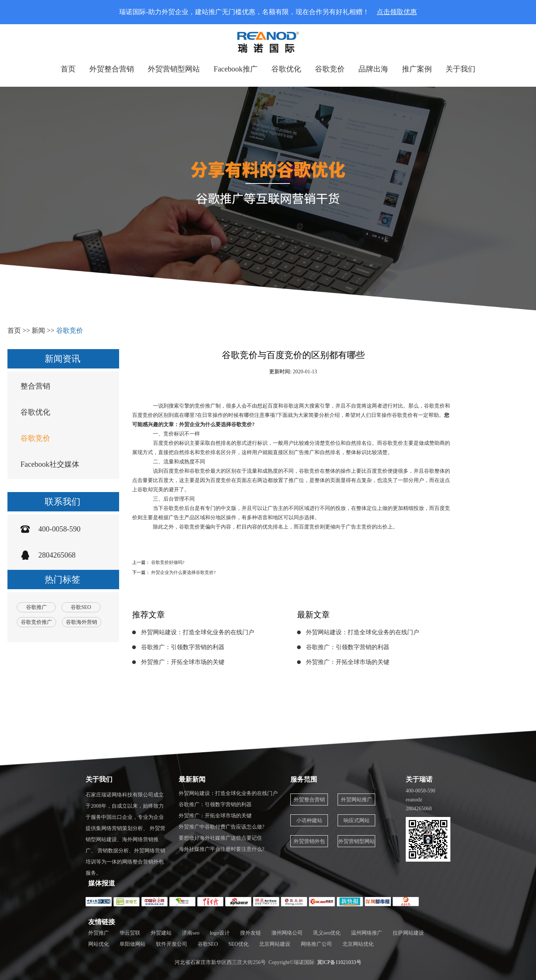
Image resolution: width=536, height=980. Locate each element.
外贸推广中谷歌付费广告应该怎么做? (221, 827)
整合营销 (35, 386)
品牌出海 (373, 69)
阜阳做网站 (133, 944)
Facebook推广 (236, 69)
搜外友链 (251, 933)
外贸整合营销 (112, 69)
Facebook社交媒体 (50, 464)
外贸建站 (161, 933)
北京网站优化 (358, 944)
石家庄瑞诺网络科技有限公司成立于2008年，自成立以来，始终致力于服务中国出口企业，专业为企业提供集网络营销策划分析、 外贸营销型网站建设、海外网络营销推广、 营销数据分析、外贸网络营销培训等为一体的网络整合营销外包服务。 (125, 834)
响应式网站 (357, 821)
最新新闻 (192, 779)
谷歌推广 (36, 607)
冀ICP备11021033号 (339, 962)
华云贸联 (130, 933)
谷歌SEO (81, 607)
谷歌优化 (286, 69)
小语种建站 (309, 821)
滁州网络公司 (287, 933)
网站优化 (99, 944)
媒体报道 (102, 883)
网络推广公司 (316, 944)
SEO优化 (238, 944)
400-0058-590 (59, 529)
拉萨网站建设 (408, 933)
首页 (68, 69)
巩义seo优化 (327, 933)
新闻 (38, 331)
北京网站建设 (275, 944)
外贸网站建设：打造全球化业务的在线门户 (198, 632)
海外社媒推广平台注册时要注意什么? (221, 849)
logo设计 (220, 933)
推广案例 (417, 69)
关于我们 (460, 69)
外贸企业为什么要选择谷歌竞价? (183, 572)
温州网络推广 (367, 933)
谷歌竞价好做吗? (168, 562)
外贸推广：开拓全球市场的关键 (183, 662)
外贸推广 (99, 933)
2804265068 (57, 555)
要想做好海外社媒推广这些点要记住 (220, 838)
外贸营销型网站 (174, 69)
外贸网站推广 (357, 800)
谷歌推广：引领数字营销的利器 (183, 647)
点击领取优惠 (397, 12)
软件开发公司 (172, 944)
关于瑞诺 (419, 779)
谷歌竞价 (330, 69)
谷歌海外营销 (82, 622)
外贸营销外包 (309, 841)
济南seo (191, 933)
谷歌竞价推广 (36, 622)
